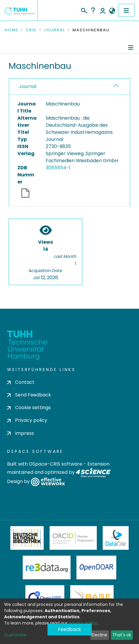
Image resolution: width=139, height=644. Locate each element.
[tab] (69, 87)
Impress (21, 433)
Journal (55, 30)
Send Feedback (29, 395)
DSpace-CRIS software (56, 464)
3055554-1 (58, 168)
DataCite (116, 538)
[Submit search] (84, 10)
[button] (112, 11)
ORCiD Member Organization (73, 538)
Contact (21, 382)
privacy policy (83, 623)
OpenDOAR (97, 567)
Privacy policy (27, 420)
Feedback (69, 629)
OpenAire (45, 597)
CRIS (31, 30)
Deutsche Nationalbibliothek (27, 538)
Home (12, 30)
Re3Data (47, 567)
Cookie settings (29, 408)
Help (93, 10)
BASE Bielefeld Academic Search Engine (92, 597)
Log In (103, 10)
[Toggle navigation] (126, 10)
